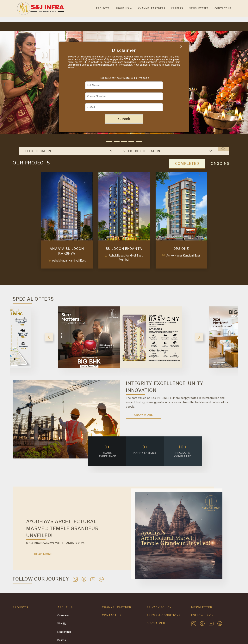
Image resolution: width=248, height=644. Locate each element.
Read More (43, 554)
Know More (144, 415)
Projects (103, 8)
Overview (63, 615)
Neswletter (202, 607)
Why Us (62, 624)
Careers (177, 8)
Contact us (223, 8)
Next (199, 337)
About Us (122, 8)
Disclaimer (156, 623)
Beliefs (62, 640)
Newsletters (199, 8)
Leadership (64, 632)
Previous (49, 337)
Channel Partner (117, 607)
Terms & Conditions (164, 615)
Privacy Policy (159, 607)
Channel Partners (152, 8)
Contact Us (112, 615)
